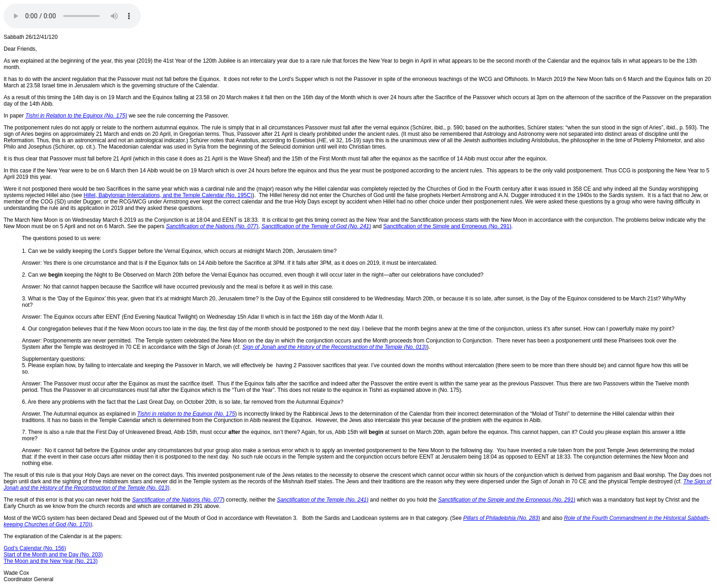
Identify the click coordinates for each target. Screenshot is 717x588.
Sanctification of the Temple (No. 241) (322, 500)
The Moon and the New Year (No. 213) (51, 561)
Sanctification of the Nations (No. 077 (177, 500)
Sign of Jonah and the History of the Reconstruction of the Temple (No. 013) (334, 347)
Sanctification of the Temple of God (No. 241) (316, 226)
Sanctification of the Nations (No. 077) (212, 226)
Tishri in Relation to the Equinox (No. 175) (76, 116)
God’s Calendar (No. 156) (35, 548)
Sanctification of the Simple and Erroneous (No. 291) (447, 226)
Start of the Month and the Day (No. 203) (53, 555)
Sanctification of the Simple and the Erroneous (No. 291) (507, 500)
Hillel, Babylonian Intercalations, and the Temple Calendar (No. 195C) (168, 195)
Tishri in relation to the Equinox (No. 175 (186, 414)
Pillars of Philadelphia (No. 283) (502, 518)
